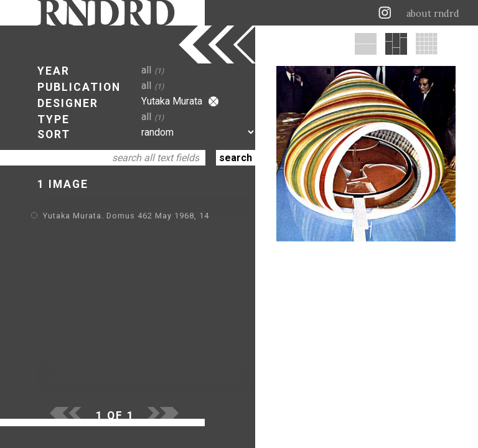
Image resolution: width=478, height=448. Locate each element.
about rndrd (433, 14)
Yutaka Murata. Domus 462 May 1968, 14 (126, 216)
